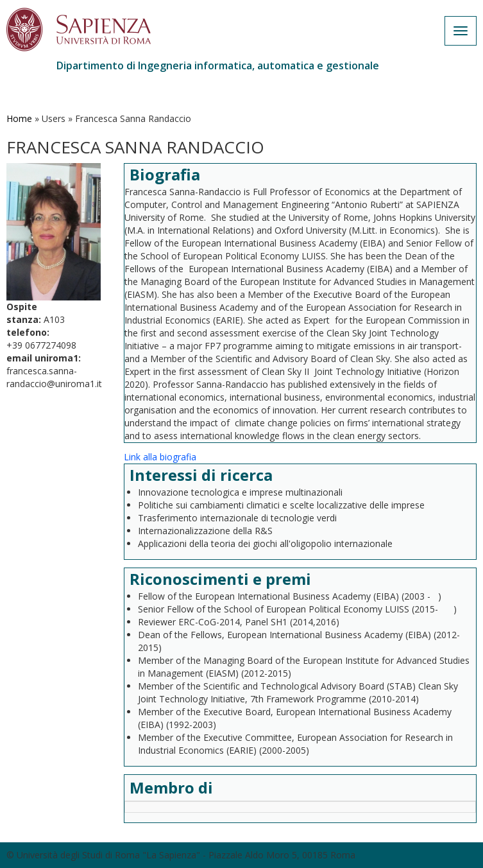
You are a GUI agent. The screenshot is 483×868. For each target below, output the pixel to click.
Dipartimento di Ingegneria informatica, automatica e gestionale (218, 65)
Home (19, 118)
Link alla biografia (160, 457)
